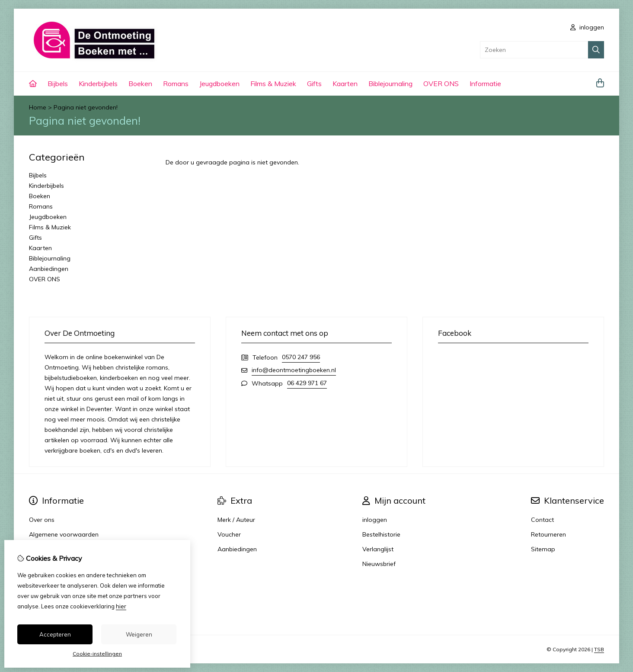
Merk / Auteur (236, 520)
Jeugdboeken (219, 84)
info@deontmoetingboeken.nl (294, 370)
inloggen (587, 27)
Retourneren (548, 534)
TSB (599, 649)
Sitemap (543, 549)
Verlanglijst (378, 549)
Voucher (229, 534)
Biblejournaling (390, 84)
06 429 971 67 (307, 383)
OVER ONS (441, 84)
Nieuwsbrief (379, 564)
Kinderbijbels (98, 84)
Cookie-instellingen (97, 654)
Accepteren (55, 634)
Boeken (140, 84)
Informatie (485, 84)
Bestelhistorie (381, 534)
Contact (542, 520)
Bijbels (58, 84)
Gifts (314, 84)
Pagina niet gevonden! (86, 107)
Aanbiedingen (49, 269)
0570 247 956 (301, 357)
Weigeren (139, 634)
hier (121, 606)
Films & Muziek (273, 84)
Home (38, 107)
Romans (176, 84)
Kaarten (345, 84)
